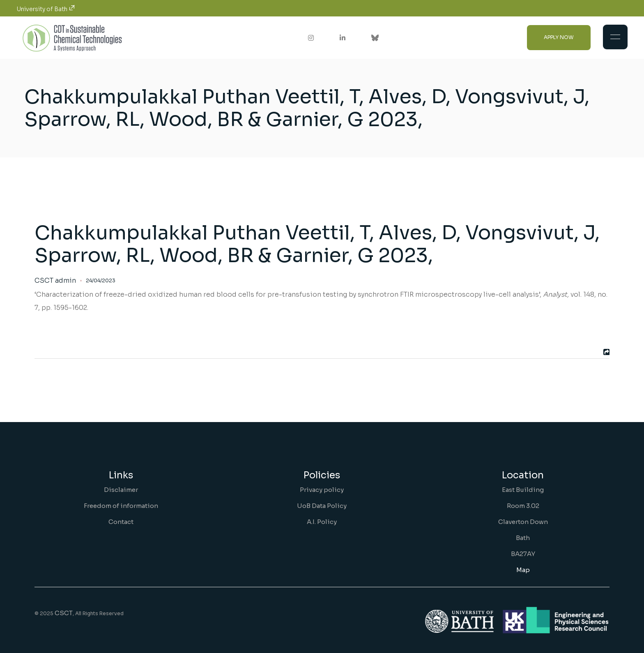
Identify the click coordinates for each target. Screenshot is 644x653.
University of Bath (46, 9)
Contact (121, 522)
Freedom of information (121, 506)
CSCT (64, 613)
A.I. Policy (322, 522)
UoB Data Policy (322, 506)
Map (523, 570)
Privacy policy (322, 490)
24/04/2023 (101, 280)
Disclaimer (121, 490)
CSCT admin (55, 281)
